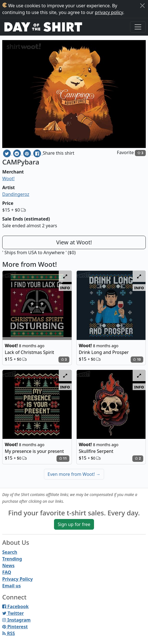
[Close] (142, 6)
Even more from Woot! (74, 474)
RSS (9, 633)
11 (63, 458)
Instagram (16, 620)
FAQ (7, 572)
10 (137, 359)
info (65, 288)
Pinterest (15, 627)
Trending (12, 559)
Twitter (13, 613)
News (8, 566)
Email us (11, 586)
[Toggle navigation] (138, 27)
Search (10, 552)
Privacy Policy (17, 579)
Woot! (8, 179)
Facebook (15, 606)
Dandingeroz (16, 194)
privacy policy (109, 12)
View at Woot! (74, 242)
